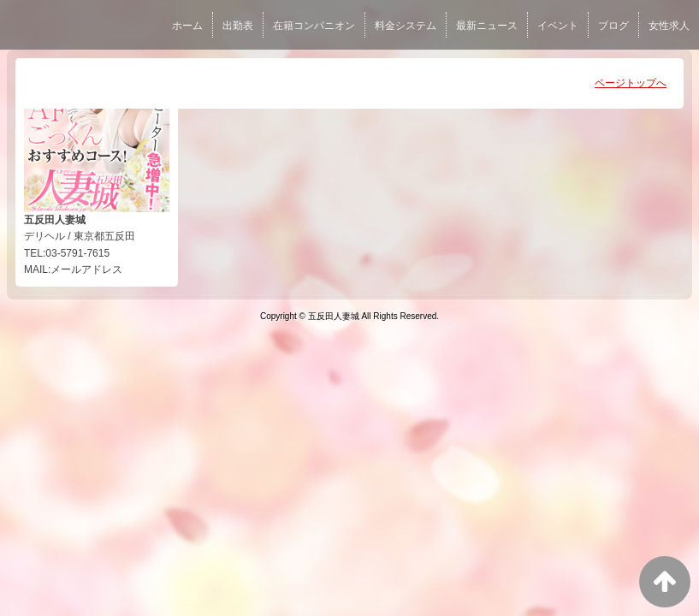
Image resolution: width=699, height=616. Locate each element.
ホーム (187, 26)
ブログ (613, 26)
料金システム (406, 26)
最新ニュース (487, 26)
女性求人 (669, 26)
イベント (558, 26)
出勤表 (238, 26)
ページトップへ (631, 83)
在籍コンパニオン (314, 26)
